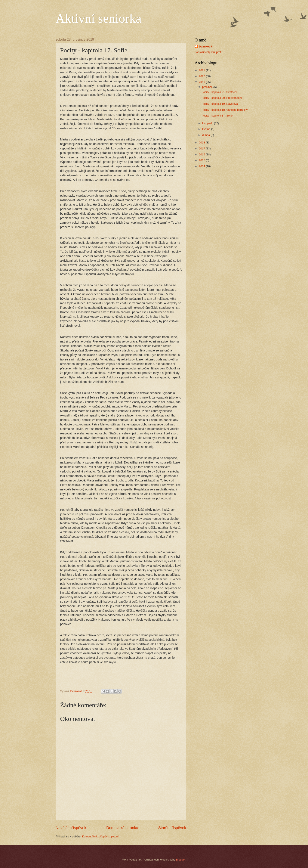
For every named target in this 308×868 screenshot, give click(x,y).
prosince (208, 87)
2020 (202, 76)
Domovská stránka (122, 828)
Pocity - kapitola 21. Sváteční (219, 92)
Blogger (181, 860)
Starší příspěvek (172, 828)
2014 (202, 166)
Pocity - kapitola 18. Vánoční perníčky (224, 110)
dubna (206, 135)
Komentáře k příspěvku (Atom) (101, 836)
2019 (202, 82)
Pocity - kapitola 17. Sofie (217, 116)
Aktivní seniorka (99, 18)
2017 (202, 148)
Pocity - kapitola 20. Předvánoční (222, 98)
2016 (202, 154)
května (207, 129)
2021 (202, 70)
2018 (202, 142)
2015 (202, 160)
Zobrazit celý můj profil (208, 52)
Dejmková (205, 46)
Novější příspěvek (71, 828)
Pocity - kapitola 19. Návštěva (220, 104)
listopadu (208, 123)
